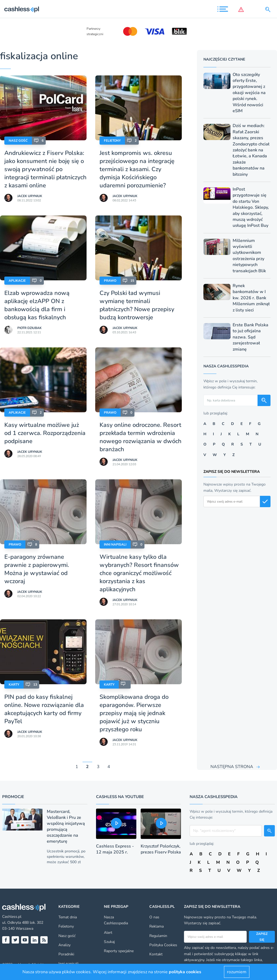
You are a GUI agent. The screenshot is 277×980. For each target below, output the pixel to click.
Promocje (13, 797)
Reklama (156, 926)
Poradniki (66, 954)
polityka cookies (185, 972)
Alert (108, 933)
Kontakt (156, 954)
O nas (154, 917)
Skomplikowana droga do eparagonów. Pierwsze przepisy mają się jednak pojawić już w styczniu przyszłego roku (134, 713)
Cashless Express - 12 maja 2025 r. (115, 849)
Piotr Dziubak (29, 328)
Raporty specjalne (119, 951)
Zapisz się (262, 937)
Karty (14, 685)
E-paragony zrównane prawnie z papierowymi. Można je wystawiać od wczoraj (37, 569)
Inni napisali (115, 544)
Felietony (112, 141)
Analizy (65, 945)
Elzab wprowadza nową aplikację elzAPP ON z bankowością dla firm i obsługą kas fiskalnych (37, 305)
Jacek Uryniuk (30, 196)
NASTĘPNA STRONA (232, 767)
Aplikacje (17, 281)
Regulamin (158, 936)
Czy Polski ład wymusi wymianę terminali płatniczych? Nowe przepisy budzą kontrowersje (137, 305)
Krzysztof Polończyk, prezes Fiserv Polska (161, 849)
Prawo (110, 281)
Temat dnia (68, 917)
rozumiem (237, 972)
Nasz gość (18, 141)
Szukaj (109, 942)
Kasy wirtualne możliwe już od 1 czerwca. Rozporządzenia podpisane (45, 433)
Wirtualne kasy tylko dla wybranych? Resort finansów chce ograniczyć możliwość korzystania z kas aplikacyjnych (139, 573)
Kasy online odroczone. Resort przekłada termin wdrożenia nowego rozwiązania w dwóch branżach (141, 437)
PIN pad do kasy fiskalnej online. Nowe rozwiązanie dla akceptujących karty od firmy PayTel (44, 709)
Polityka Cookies (163, 945)
